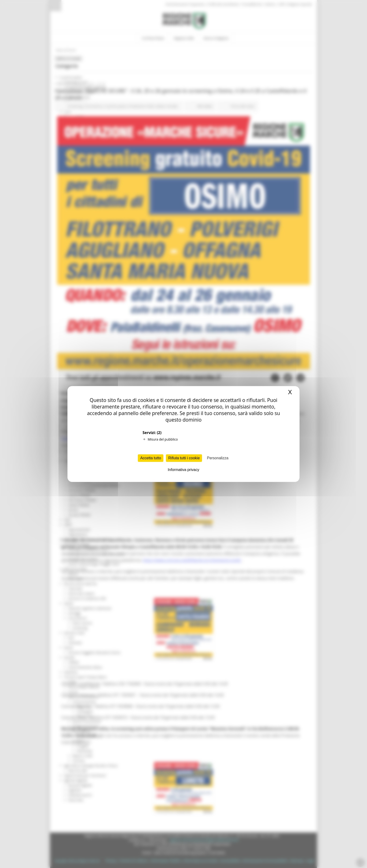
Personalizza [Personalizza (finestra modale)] (218, 458)
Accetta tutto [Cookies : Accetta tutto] (151, 458)
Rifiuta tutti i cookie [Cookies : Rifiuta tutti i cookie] (184, 458)
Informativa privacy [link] (183, 470)
